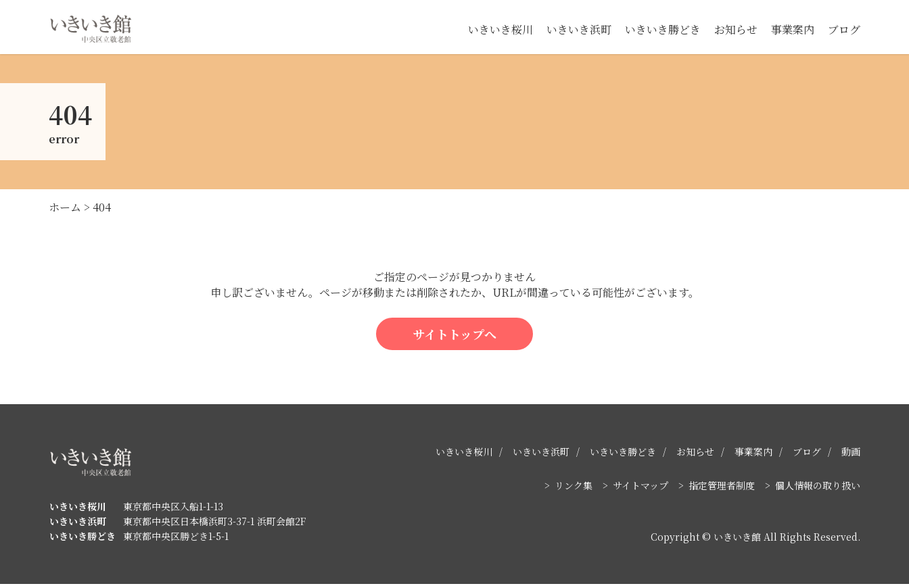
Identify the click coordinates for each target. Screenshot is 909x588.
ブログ (844, 29)
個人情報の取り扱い (818, 489)
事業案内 (793, 29)
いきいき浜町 (579, 29)
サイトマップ (640, 489)
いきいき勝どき (663, 29)
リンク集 (574, 489)
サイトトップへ (454, 337)
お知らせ (736, 29)
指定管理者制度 (722, 489)
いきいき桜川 (500, 29)
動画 (851, 456)
